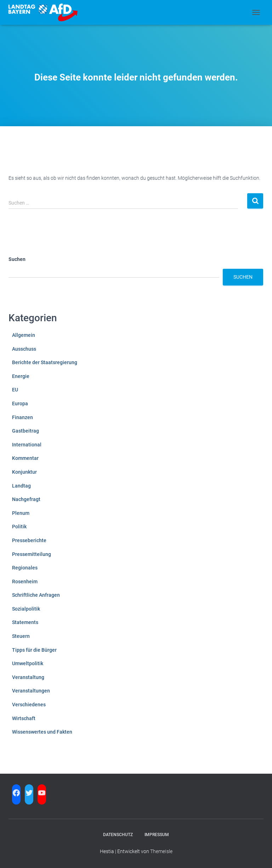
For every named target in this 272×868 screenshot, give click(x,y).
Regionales (25, 568)
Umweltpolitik (28, 663)
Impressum (157, 835)
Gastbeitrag (25, 431)
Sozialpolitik (26, 609)
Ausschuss (24, 349)
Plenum (21, 513)
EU (15, 390)
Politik (19, 527)
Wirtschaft (24, 718)
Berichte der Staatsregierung (45, 362)
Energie (21, 376)
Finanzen (22, 417)
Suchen (17, 259)
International (27, 445)
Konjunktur (24, 472)
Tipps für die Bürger (34, 650)
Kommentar (25, 458)
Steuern (21, 636)
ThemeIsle (161, 851)
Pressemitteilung (32, 554)
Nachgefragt (26, 499)
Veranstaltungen (31, 691)
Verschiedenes (29, 705)
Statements (25, 622)
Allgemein (24, 335)
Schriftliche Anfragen (36, 595)
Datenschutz (118, 835)
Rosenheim (25, 582)
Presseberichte (29, 540)
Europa (20, 404)
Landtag (21, 486)
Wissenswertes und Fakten (42, 732)
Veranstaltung (28, 677)
